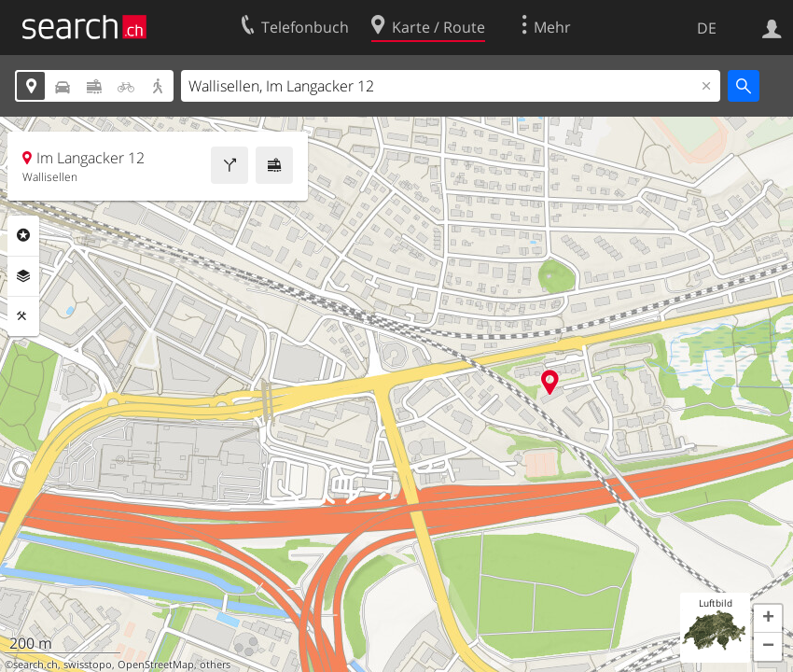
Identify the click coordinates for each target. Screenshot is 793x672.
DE (707, 28)
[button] (768, 619)
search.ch (35, 665)
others (215, 665)
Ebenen (23, 276)
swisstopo (88, 665)
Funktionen (23, 316)
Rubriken (23, 235)
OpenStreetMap (156, 665)
